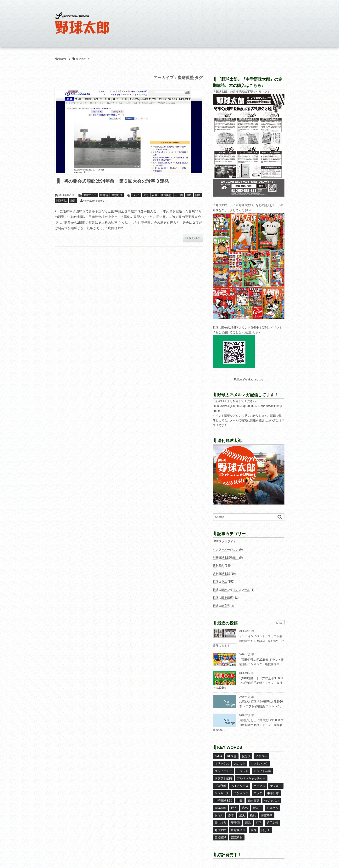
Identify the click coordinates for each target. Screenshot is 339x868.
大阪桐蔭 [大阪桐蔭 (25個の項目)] (220, 805)
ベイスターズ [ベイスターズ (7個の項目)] (240, 784)
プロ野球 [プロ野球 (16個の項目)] (220, 784)
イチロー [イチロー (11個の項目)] (261, 756)
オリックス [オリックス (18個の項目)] (222, 763)
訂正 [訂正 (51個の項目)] (259, 819)
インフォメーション (226, 550)
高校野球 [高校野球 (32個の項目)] (220, 833)
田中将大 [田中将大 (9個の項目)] (220, 819)
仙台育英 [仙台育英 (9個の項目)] (253, 798)
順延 (73, 201)
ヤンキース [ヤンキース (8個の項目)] (222, 791)
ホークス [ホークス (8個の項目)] (259, 784)
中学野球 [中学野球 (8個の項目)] (273, 791)
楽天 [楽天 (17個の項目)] (242, 812)
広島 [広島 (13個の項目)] (245, 805)
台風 (155, 195)
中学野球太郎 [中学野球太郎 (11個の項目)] (223, 798)
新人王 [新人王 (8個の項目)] (257, 805)
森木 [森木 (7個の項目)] (231, 812)
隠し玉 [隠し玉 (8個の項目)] (266, 826)
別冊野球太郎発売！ (226, 558)
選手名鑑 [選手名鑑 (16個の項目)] (272, 819)
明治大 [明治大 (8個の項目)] (219, 812)
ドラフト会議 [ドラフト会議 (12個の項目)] (262, 770)
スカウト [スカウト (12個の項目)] (240, 763)
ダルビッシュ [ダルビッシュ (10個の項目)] (223, 770)
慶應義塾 (166, 195)
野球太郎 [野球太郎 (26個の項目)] (220, 826)
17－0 (136, 195)
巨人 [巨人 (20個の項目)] (234, 805)
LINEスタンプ (222, 541)
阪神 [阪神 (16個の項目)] (253, 826)
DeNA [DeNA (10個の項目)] (218, 756)
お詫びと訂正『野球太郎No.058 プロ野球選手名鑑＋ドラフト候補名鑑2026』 (248, 725)
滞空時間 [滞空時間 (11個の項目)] (267, 812)
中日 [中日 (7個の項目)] (240, 798)
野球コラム (90, 195)
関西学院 (61, 201)
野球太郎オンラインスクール (231, 590)
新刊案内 (218, 566)
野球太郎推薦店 (223, 598)
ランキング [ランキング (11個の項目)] (241, 791)
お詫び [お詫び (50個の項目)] (246, 756)
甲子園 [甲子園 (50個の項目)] (235, 819)
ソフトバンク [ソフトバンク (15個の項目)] (259, 763)
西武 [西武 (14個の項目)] (248, 819)
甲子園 (179, 195)
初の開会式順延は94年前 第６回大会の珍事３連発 (119, 181)
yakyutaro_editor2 (94, 201)
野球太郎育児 (221, 606)
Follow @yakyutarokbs (248, 380)
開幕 (198, 195)
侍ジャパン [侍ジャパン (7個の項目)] (272, 798)
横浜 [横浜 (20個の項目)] (253, 812)
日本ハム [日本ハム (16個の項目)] (272, 805)
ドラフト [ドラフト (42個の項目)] (243, 770)
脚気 (189, 195)
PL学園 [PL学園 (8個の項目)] (232, 756)
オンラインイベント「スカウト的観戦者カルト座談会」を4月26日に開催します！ (248, 641)
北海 (146, 195)
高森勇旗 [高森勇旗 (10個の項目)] (237, 833)
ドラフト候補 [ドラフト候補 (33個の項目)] (223, 777)
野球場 (104, 195)
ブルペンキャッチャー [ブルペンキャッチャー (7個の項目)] (251, 777)
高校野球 (117, 195)
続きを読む (193, 238)
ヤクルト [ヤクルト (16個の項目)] (276, 784)
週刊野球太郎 (221, 574)
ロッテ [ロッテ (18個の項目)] (258, 791)
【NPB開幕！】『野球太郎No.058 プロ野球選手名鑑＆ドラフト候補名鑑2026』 (248, 683)
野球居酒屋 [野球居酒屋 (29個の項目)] (238, 826)
